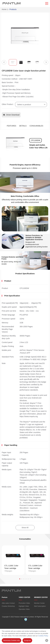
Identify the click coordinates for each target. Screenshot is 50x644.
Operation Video (24, 609)
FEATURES (11, 126)
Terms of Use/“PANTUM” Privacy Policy (20, 623)
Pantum (5, 597)
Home (4, 9)
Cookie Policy (31, 626)
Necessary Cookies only (12, 640)
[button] (4, 62)
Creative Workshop (8, 606)
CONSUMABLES (36, 126)
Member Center (39, 603)
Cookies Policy (43, 636)
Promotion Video (24, 603)
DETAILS (23, 126)
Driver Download (11, 115)
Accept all (27, 640)
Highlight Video (24, 606)
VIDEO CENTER (24, 597)
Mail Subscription (40, 606)
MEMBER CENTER (41, 597)
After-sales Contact (8, 603)
